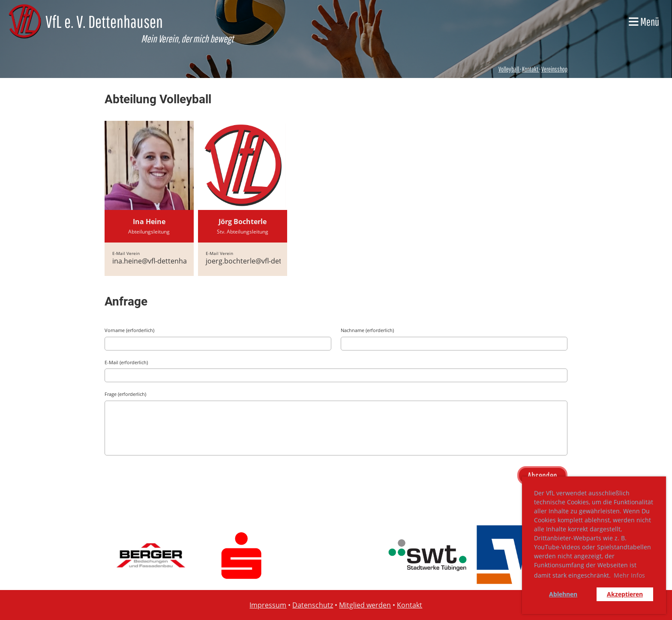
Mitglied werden (365, 605)
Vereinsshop (554, 69)
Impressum (268, 605)
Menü (644, 21)
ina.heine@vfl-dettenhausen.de (162, 261)
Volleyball (509, 69)
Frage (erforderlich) (125, 394)
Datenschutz (313, 605)
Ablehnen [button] (563, 594)
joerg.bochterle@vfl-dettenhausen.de (266, 261)
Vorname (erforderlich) (129, 330)
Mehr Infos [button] (629, 575)
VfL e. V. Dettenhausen (104, 21)
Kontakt (530, 69)
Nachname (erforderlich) (367, 330)
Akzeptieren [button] (625, 594)
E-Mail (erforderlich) (126, 362)
